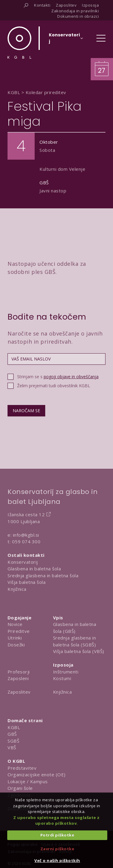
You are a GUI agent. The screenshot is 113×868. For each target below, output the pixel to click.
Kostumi (62, 678)
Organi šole (20, 788)
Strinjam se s (58, 377)
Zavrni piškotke (57, 849)
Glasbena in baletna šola (34, 569)
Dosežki (16, 645)
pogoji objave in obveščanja (71, 377)
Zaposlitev (19, 692)
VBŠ (12, 747)
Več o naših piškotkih (57, 860)
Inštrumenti (66, 672)
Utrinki (15, 638)
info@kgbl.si (26, 535)
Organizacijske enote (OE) (37, 774)
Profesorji (19, 672)
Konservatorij (23, 562)
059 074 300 (26, 541)
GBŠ (12, 734)
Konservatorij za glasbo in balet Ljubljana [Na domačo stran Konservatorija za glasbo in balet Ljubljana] (53, 497)
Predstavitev (22, 768)
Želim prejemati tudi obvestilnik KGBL (54, 386)
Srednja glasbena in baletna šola (43, 575)
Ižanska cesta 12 (26, 514)
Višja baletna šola (27, 582)
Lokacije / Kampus (28, 781)
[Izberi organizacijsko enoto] (64, 40)
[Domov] (19, 43)
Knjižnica (17, 589)
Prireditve (19, 631)
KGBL (14, 727)
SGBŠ (13, 741)
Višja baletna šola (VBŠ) (79, 651)
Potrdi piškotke (57, 835)
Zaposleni (18, 678)
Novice (15, 624)
